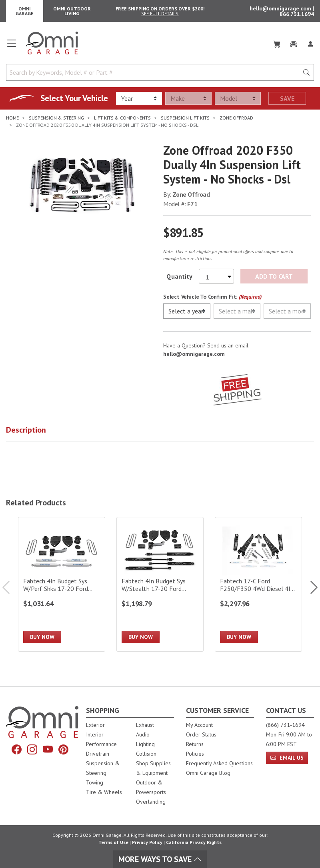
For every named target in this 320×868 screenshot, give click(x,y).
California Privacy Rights (194, 842)
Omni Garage (25, 13)
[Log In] (310, 46)
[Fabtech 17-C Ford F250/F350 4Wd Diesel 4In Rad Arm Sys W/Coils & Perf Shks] (258, 588)
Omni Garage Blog (208, 773)
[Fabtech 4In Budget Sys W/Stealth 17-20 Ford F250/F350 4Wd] (160, 588)
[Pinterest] (63, 750)
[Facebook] (17, 750)
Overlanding (151, 802)
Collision (146, 754)
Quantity (179, 280)
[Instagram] (32, 750)
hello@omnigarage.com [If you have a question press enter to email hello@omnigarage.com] (194, 357)
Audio (143, 734)
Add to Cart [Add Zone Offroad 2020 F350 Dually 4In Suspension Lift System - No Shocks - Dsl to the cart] (274, 280)
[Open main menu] (12, 50)
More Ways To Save (160, 859)
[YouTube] (48, 750)
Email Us (287, 758)
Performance (101, 744)
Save (287, 102)
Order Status (201, 734)
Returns (195, 744)
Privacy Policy (147, 842)
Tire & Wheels (104, 792)
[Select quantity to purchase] (216, 280)
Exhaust (145, 725)
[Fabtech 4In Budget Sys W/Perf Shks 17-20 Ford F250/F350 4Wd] (62, 588)
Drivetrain (98, 754)
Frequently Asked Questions (219, 763)
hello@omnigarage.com (281, 10)
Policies (195, 754)
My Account (199, 725)
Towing (95, 782)
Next (310, 591)
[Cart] (277, 46)
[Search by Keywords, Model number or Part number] (155, 76)
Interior (95, 734)
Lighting (145, 744)
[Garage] (294, 46)
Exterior (95, 725)
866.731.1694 (297, 16)
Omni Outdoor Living (72, 13)
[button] (36, 435)
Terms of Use (113, 842)
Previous (10, 591)
